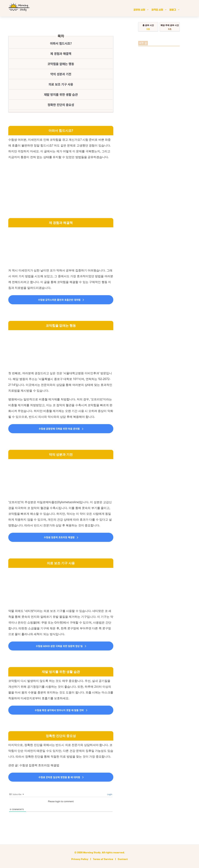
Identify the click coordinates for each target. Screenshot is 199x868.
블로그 (176, 10)
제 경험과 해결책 (61, 53)
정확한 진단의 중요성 (61, 105)
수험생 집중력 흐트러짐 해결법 (59, 537)
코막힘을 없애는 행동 (61, 64)
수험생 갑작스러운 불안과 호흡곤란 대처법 (59, 300)
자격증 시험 (161, 10)
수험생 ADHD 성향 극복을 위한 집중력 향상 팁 (59, 646)
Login (109, 794)
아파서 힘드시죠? (61, 43)
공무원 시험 (143, 10)
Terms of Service (103, 859)
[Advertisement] (61, 182)
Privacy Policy (80, 859)
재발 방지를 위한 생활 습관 (61, 94)
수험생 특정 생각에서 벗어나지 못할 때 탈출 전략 (59, 710)
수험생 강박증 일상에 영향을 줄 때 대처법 (59, 777)
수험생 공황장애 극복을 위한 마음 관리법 (59, 429)
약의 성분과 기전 (61, 74)
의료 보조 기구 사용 (61, 84)
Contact (123, 859)
